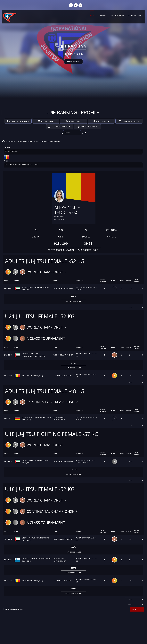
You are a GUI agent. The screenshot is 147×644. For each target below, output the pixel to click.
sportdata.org (135, 16)
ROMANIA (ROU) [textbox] (11, 151)
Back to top (137, 611)
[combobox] (73, 152)
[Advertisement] (74, 628)
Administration (117, 16)
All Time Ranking (60, 127)
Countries (73, 121)
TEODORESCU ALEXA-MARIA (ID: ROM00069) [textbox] (21, 164)
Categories (46, 121)
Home (92, 16)
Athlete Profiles (18, 121)
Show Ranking (73, 62)
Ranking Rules (87, 127)
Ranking (102, 16)
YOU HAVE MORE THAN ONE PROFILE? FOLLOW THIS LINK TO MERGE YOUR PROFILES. (31, 142)
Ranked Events (129, 121)
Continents (101, 121)
